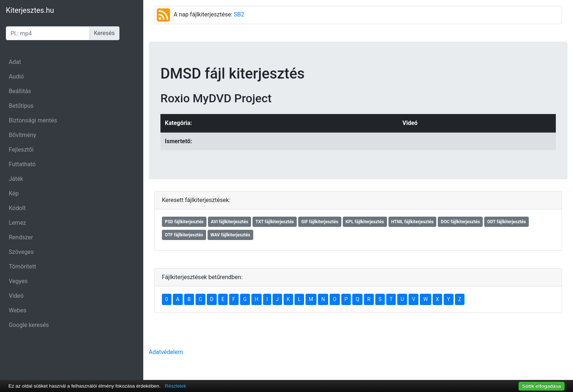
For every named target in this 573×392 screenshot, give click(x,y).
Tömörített (22, 267)
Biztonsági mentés (33, 120)
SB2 (239, 14)
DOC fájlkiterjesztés (460, 222)
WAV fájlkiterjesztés (230, 235)
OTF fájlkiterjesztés (184, 235)
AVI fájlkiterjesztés (229, 222)
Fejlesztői (21, 150)
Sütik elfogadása (542, 386)
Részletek (176, 386)
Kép (14, 193)
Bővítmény (22, 135)
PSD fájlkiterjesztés (184, 222)
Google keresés (29, 325)
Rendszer (21, 237)
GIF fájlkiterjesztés (320, 222)
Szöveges (21, 252)
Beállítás (20, 91)
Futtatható (22, 164)
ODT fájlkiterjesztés (506, 222)
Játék (16, 179)
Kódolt (17, 208)
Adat (15, 62)
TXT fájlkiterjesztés (275, 222)
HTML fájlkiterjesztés (413, 222)
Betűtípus (21, 106)
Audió (16, 77)
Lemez (18, 223)
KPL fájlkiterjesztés (365, 222)
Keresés (104, 33)
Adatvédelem (166, 352)
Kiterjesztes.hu (30, 10)
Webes (18, 310)
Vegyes (18, 281)
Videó (16, 296)
